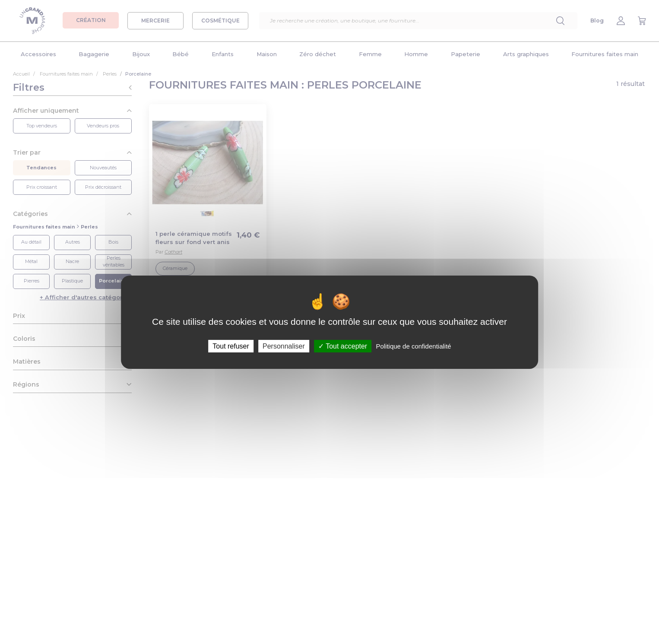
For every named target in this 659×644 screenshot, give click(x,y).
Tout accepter (343, 346)
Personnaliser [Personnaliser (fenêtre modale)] (284, 346)
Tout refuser (231, 346)
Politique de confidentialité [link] (413, 346)
